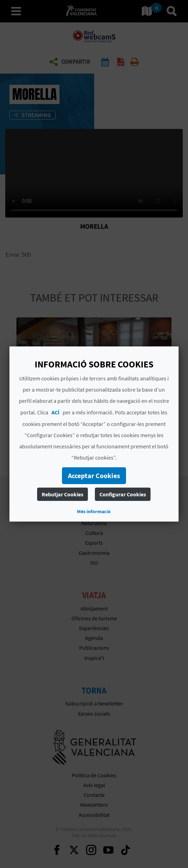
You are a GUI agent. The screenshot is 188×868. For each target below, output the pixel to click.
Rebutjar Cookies (62, 494)
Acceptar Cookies (94, 476)
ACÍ (55, 412)
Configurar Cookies (123, 494)
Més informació (94, 511)
